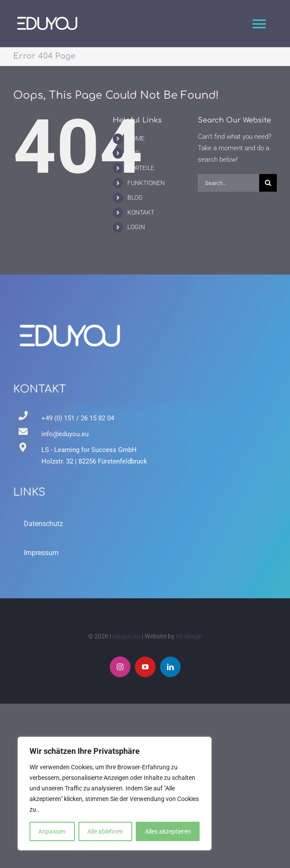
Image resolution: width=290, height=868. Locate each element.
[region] (115, 794)
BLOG (135, 197)
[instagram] (120, 667)
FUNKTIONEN (146, 183)
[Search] (268, 183)
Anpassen (52, 831)
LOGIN (136, 227)
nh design (189, 636)
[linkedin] (170, 667)
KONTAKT (141, 212)
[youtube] (145, 667)
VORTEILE (141, 168)
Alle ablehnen (105, 831)
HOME (136, 138)
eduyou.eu (126, 636)
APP (133, 153)
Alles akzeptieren (168, 831)
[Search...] (229, 183)
